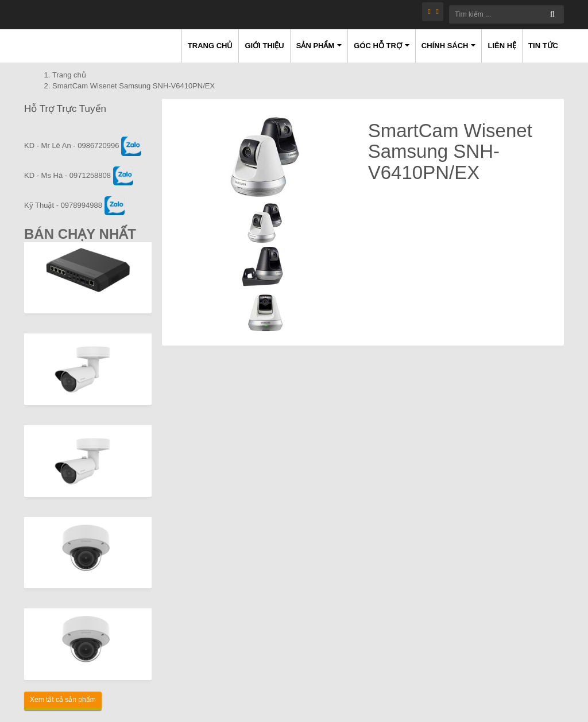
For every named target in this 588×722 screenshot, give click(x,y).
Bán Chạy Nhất (80, 234)
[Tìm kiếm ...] (506, 14)
